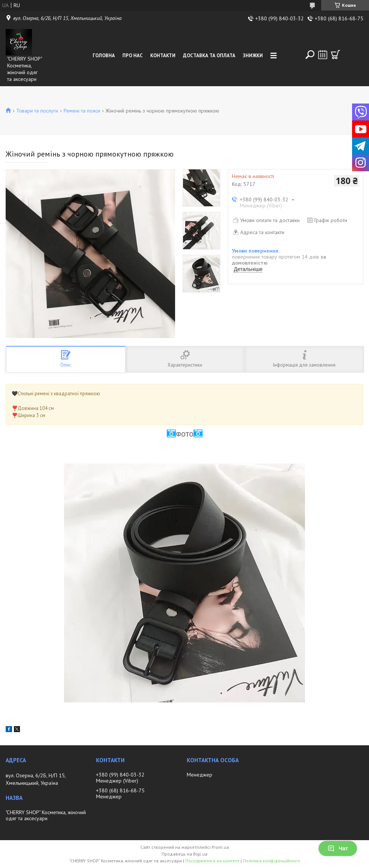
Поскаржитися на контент (212, 861)
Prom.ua (220, 847)
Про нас (133, 56)
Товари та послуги (37, 111)
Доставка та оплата (209, 56)
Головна (104, 56)
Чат (338, 848)
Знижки (253, 56)
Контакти (163, 56)
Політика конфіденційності (271, 861)
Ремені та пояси (82, 111)
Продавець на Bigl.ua (184, 854)
